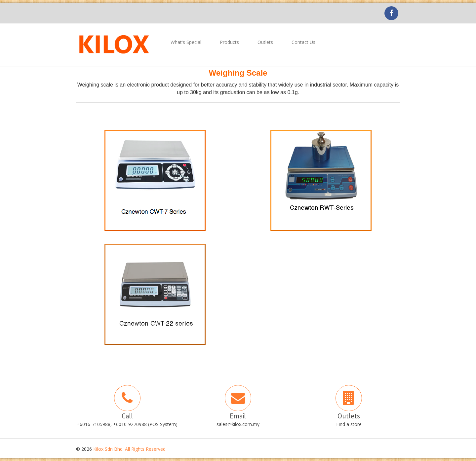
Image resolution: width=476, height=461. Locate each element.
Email (238, 416)
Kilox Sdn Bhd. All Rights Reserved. (130, 449)
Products (229, 42)
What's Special (186, 42)
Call (127, 416)
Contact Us (303, 42)
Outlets (265, 42)
